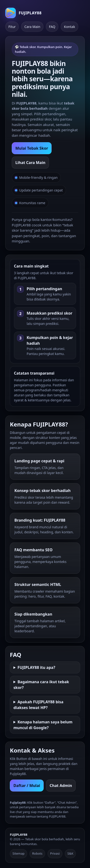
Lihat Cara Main (30, 163)
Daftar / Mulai (27, 786)
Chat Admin (61, 786)
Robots (37, 853)
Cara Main (32, 27)
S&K (70, 853)
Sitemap (18, 853)
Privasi (55, 853)
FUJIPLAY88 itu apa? (36, 667)
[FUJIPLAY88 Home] (23, 13)
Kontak (69, 27)
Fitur (12, 27)
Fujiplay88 (18, 774)
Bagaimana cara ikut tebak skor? (41, 685)
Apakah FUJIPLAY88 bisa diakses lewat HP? (38, 705)
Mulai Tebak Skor (32, 148)
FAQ (52, 27)
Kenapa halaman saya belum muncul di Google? (43, 725)
